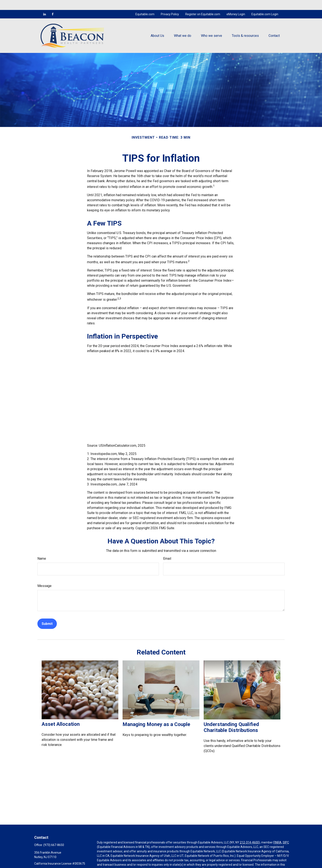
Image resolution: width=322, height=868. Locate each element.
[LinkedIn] (45, 4)
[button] (157, 26)
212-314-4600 (249, 832)
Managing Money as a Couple (156, 714)
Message (44, 576)
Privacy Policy (170, 4)
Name (42, 549)
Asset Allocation (61, 714)
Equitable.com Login (265, 4)
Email (167, 549)
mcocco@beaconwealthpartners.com (59, 861)
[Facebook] (53, 4)
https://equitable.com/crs (114, 864)
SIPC (286, 832)
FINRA (277, 832)
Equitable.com (145, 4)
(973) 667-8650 (54, 835)
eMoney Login (236, 4)
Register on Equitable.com (203, 4)
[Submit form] (47, 614)
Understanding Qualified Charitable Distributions (231, 717)
